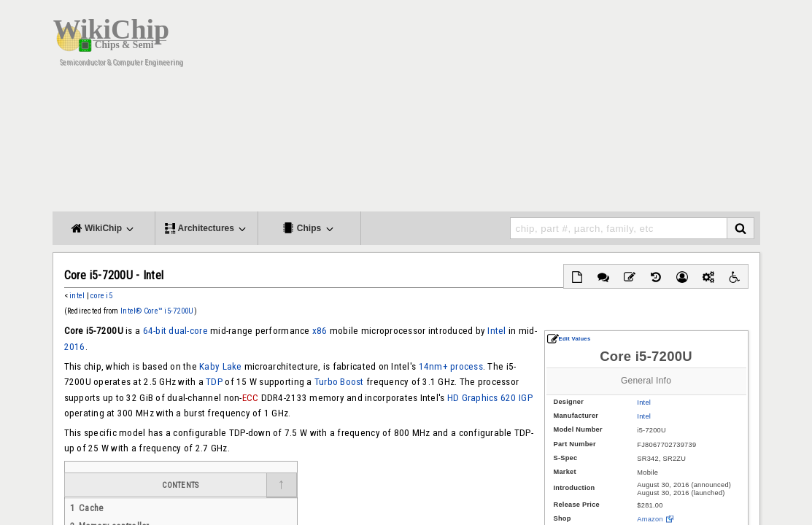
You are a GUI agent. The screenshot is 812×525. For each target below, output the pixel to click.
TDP (214, 382)
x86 (320, 331)
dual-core (188, 331)
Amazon (650, 519)
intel (77, 296)
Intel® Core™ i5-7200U (157, 311)
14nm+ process (451, 366)
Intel (644, 402)
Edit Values (569, 339)
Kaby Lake (220, 366)
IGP (526, 398)
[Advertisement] (494, 109)
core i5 (101, 296)
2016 (75, 347)
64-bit (155, 331)
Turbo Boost (339, 382)
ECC (251, 398)
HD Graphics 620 (482, 398)
